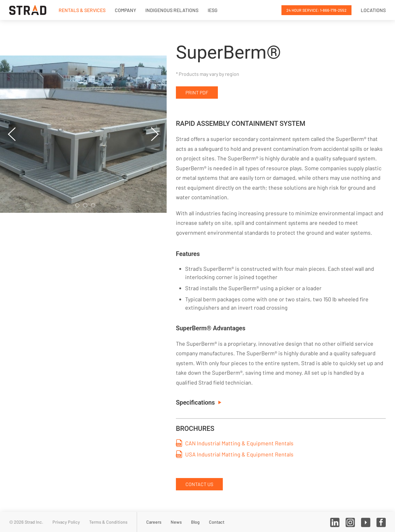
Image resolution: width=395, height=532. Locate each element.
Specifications (198, 403)
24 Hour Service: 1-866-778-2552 (316, 10)
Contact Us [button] (199, 484)
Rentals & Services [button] (82, 10)
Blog (195, 522)
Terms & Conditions (108, 522)
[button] (12, 134)
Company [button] (125, 10)
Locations (373, 10)
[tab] (77, 205)
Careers (154, 522)
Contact (217, 522)
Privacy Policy (66, 522)
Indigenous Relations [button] (172, 10)
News (176, 522)
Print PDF (197, 92)
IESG (213, 10)
